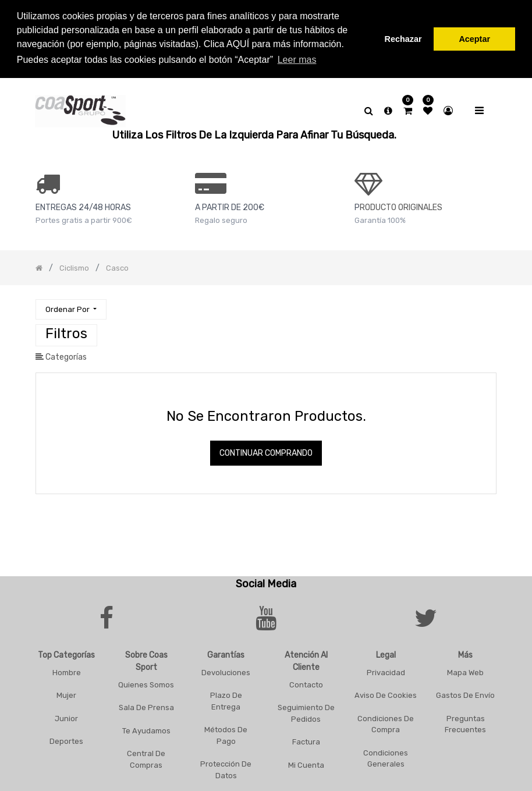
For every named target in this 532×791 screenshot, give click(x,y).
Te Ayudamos (146, 728)
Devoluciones (226, 670)
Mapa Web (465, 670)
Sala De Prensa (146, 706)
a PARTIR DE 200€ (230, 206)
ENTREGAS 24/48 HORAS (83, 206)
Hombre (67, 670)
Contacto (306, 682)
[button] (71, 308)
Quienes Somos (146, 682)
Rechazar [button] (403, 39)
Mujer (66, 694)
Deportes (66, 739)
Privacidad (386, 670)
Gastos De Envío (465, 694)
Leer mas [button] (297, 60)
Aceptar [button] (474, 39)
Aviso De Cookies (386, 694)
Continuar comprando (266, 451)
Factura (306, 740)
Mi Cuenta (306, 763)
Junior (66, 716)
